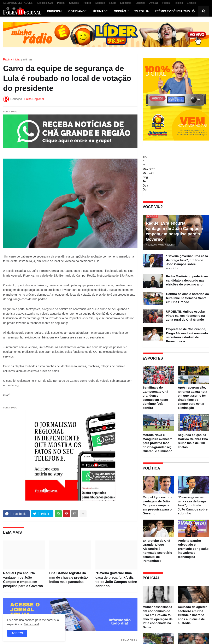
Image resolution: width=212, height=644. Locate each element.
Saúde (113, 3)
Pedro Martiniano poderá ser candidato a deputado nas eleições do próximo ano (187, 280)
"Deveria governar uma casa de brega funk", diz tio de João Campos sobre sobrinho (116, 580)
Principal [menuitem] (55, 11)
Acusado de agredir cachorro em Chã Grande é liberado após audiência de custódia (192, 615)
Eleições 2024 (45, 3)
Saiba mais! (31, 624)
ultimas (28, 59)
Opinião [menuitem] (120, 11)
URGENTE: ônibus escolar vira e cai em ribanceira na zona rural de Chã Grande (185, 315)
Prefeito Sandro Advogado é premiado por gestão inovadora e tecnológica (193, 549)
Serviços (74, 3)
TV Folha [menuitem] (142, 11)
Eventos (191, 3)
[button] (194, 11)
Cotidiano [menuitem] (76, 11)
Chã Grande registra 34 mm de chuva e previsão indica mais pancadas (69, 577)
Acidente (100, 3)
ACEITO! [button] (17, 633)
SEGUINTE (128, 640)
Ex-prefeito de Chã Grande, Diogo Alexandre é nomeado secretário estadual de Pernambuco (187, 335)
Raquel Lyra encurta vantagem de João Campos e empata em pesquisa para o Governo (23, 580)
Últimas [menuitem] (99, 11)
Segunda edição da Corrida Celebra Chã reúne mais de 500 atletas (193, 441)
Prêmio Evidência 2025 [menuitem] (172, 11)
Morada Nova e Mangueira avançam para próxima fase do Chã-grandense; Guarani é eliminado (157, 443)
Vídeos (166, 3)
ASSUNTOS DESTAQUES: (18, 3)
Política (87, 3)
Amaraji (154, 3)
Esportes (140, 3)
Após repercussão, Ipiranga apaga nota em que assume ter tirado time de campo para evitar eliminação (193, 398)
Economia (126, 3)
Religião (178, 3)
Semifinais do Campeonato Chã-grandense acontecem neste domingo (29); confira (156, 398)
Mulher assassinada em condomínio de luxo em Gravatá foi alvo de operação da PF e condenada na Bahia (158, 617)
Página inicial (12, 59)
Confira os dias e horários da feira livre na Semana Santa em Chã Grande (187, 298)
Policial (61, 3)
